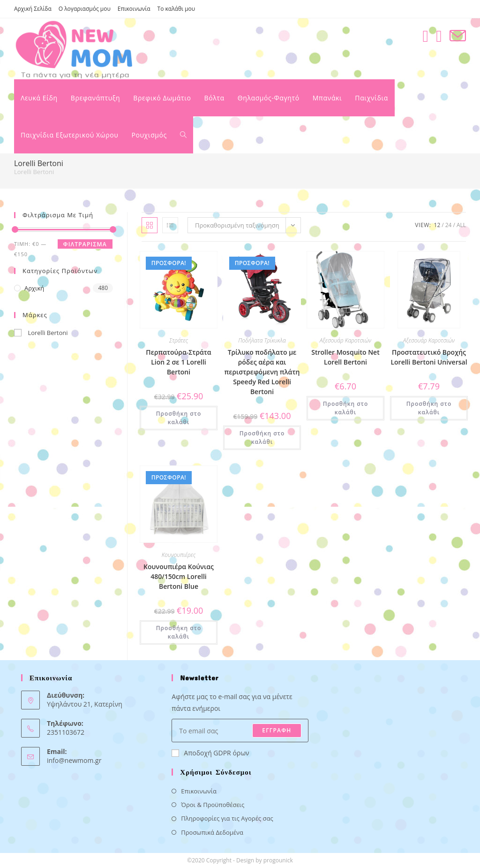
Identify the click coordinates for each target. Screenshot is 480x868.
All (461, 225)
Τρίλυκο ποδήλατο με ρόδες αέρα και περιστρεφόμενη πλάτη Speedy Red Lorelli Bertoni (262, 372)
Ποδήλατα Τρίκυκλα (262, 340)
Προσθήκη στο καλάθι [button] (179, 418)
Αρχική (34, 288)
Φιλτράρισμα (85, 244)
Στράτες (179, 340)
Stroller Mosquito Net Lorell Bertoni (345, 357)
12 (437, 225)
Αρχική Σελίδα (33, 9)
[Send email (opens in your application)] (458, 36)
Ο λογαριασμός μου (85, 9)
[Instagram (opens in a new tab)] (439, 36)
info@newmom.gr (74, 760)
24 (449, 225)
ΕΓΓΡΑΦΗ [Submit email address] (277, 730)
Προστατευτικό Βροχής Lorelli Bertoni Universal (429, 357)
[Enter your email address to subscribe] (240, 731)
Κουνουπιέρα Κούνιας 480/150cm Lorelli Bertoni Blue (179, 576)
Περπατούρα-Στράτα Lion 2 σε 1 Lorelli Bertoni (178, 362)
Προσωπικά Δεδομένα (212, 832)
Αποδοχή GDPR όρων (210, 753)
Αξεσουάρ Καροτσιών (345, 340)
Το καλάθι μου (176, 9)
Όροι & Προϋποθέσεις (213, 805)
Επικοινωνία (134, 9)
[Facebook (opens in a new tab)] (425, 36)
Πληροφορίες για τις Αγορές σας (227, 818)
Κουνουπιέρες (179, 555)
